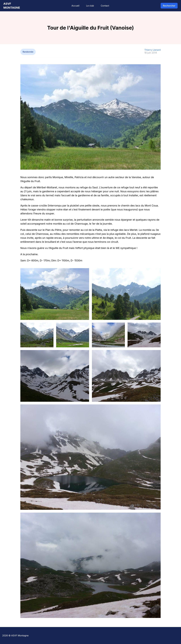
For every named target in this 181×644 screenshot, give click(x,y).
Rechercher (169, 6)
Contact (105, 6)
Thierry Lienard (153, 50)
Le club (90, 6)
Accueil (75, 6)
